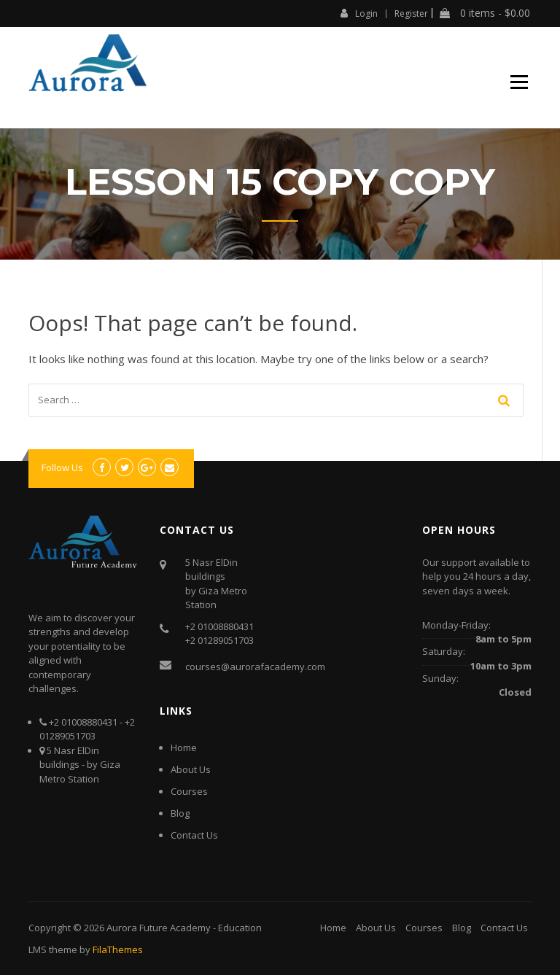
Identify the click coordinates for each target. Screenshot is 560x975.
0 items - (485, 13)
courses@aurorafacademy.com (255, 667)
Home (184, 747)
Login (359, 13)
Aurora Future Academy (159, 928)
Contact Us (194, 835)
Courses (189, 791)
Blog (180, 813)
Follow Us (62, 467)
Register (411, 14)
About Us (191, 769)
